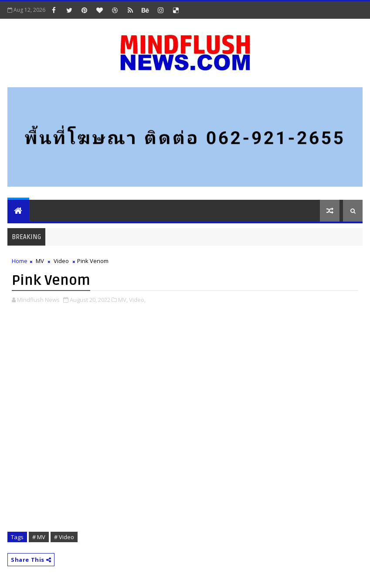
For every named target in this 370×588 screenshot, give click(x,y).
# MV (39, 537)
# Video (64, 537)
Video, (137, 300)
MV (40, 261)
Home (20, 261)
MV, (123, 300)
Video (61, 261)
